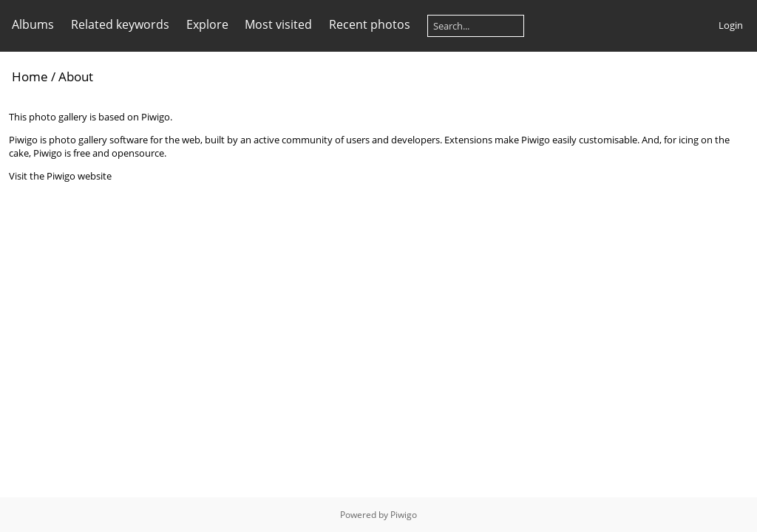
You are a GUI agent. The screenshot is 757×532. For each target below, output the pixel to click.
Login (731, 25)
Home (30, 76)
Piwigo (404, 515)
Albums (33, 24)
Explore (207, 24)
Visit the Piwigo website (60, 176)
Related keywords (120, 24)
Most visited (278, 24)
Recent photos (370, 24)
